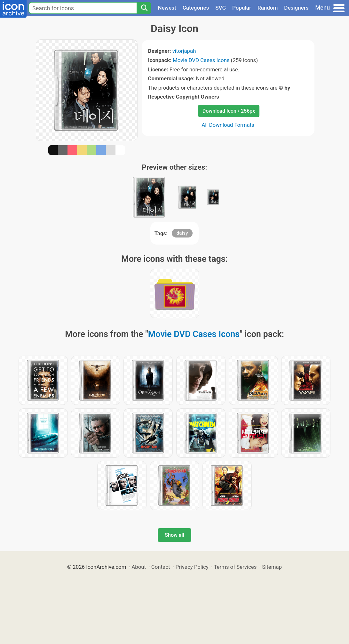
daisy (182, 233)
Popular (242, 8)
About (139, 567)
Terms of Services (235, 567)
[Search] (144, 8)
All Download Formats (228, 125)
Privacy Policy (192, 567)
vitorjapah (184, 51)
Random (268, 8)
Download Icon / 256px (229, 111)
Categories (196, 8)
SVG (221, 8)
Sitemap (272, 567)
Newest (167, 8)
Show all (174, 535)
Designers (296, 8)
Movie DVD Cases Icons (201, 60)
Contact (161, 567)
